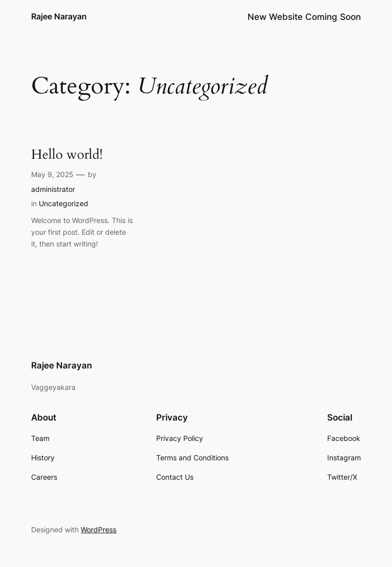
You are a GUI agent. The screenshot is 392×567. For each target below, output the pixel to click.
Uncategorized (64, 203)
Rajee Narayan (59, 16)
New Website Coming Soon (304, 17)
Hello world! (67, 155)
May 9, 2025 (52, 174)
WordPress (99, 529)
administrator (53, 189)
